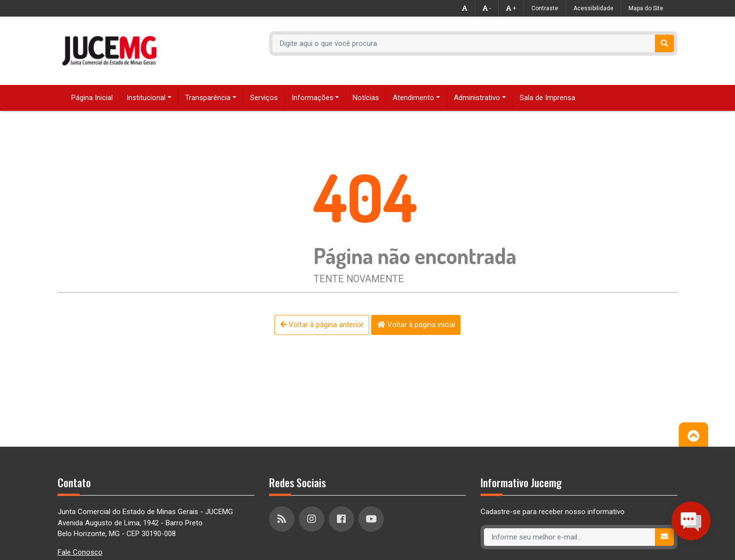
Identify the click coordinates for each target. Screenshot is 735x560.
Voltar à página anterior (322, 325)
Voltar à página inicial (416, 325)
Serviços (264, 98)
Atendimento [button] (413, 98)
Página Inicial (92, 98)
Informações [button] (313, 98)
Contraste (545, 8)
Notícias (366, 98)
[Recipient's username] (464, 43)
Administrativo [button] (477, 98)
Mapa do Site (646, 8)
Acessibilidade (593, 8)
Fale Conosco (80, 552)
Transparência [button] (208, 98)
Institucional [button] (146, 98)
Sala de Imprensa (547, 98)
